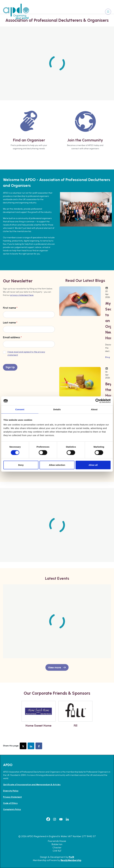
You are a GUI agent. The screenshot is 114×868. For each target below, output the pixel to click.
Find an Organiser (29, 140)
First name (10, 308)
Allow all (93, 465)
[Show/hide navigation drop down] (108, 12)
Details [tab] (57, 409)
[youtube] (61, 819)
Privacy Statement (12, 797)
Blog (108, 357)
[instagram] (55, 819)
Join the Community (85, 140)
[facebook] (48, 819)
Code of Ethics (10, 803)
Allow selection (57, 465)
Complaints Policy (12, 809)
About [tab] (94, 409)
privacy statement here (22, 295)
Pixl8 (71, 857)
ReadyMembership (71, 860)
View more (54, 667)
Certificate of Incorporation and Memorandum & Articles (32, 785)
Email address (12, 337)
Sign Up (10, 367)
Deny (21, 465)
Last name (10, 323)
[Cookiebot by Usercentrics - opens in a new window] (98, 401)
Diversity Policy (11, 791)
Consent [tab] (20, 409)
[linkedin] (67, 819)
